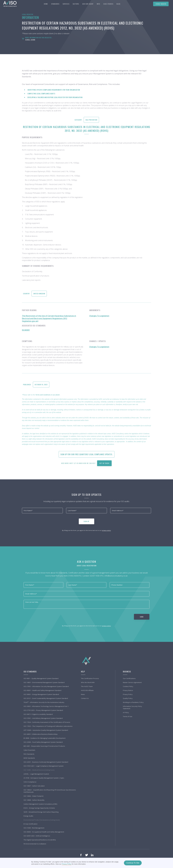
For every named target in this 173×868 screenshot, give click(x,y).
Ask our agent (88, 4)
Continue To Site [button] (133, 863)
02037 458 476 (96, 576)
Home (46, 4)
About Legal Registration (87, 566)
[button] (55, 4)
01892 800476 (161, 4)
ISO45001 (26, 330)
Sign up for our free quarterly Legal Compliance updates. (87, 454)
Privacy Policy (67, 864)
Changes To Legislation (99, 316)
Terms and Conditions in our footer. (48, 395)
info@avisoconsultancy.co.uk (116, 576)
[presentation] (39, 521)
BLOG (118, 4)
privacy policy (106, 530)
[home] (9, 4)
